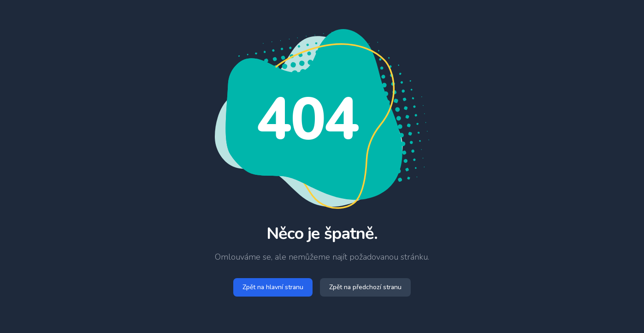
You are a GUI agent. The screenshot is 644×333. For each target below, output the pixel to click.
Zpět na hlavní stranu (273, 287)
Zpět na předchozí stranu (365, 287)
